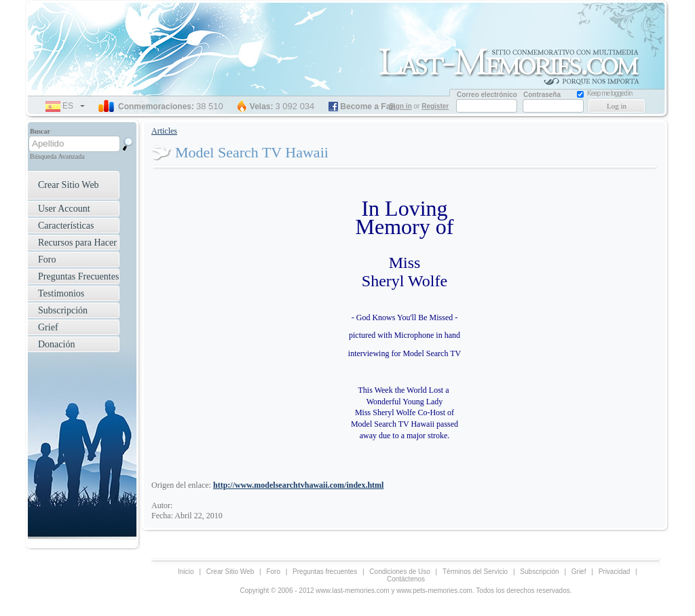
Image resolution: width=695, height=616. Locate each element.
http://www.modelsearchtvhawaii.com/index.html (298, 485)
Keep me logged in (609, 93)
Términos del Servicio (475, 572)
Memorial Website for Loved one (514, 65)
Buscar (40, 131)
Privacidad (615, 572)
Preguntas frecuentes (325, 572)
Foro (47, 259)
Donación (56, 344)
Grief (48, 327)
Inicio (186, 572)
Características (66, 226)
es (74, 106)
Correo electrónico (487, 95)
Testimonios (61, 293)
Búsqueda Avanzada (57, 156)
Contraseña (542, 95)
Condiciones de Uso (400, 572)
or (420, 106)
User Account (64, 209)
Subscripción (63, 310)
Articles (164, 131)
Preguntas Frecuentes (78, 276)
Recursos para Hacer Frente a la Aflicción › (72, 244)
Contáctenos (406, 579)
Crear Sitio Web (69, 185)
